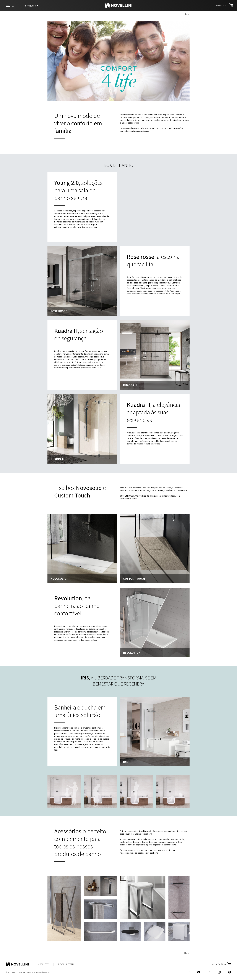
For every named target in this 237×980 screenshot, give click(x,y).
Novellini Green (66, 964)
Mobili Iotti (43, 964)
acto (47, 972)
